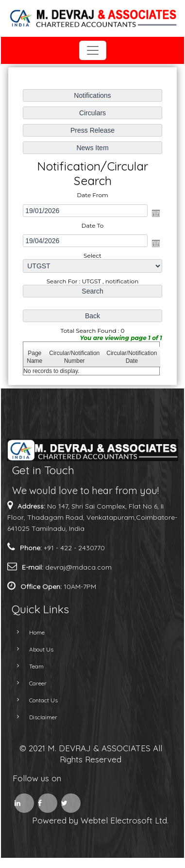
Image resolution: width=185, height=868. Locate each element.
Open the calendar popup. (155, 213)
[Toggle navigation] (93, 50)
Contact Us (35, 700)
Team (28, 666)
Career (29, 683)
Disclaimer (34, 717)
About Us (33, 649)
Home (28, 632)
